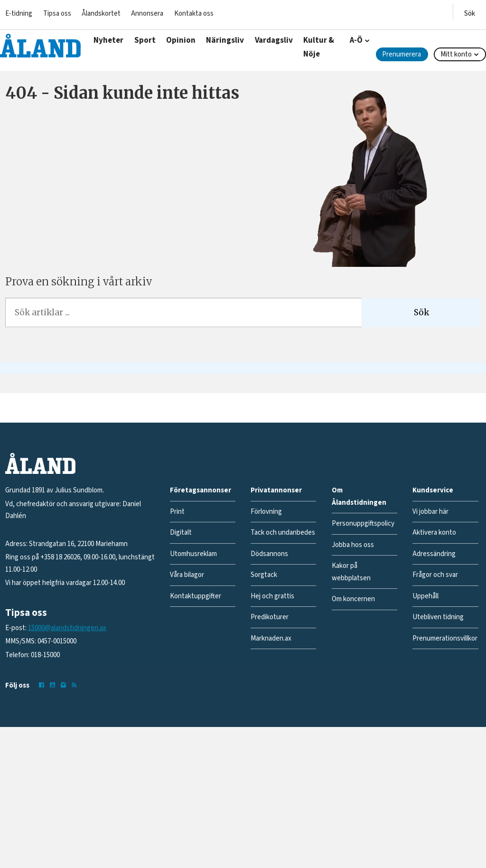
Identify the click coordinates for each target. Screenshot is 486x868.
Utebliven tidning (438, 617)
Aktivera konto (434, 533)
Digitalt (181, 533)
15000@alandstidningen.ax (67, 628)
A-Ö (356, 40)
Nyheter (108, 40)
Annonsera (147, 14)
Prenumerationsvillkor (445, 638)
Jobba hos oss (353, 545)
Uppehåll (425, 596)
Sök (421, 312)
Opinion (181, 40)
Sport (145, 40)
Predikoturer (270, 617)
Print (177, 512)
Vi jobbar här (430, 512)
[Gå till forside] (40, 46)
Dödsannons (269, 554)
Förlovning (266, 512)
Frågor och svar (435, 575)
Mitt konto (456, 54)
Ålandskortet (101, 14)
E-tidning (19, 14)
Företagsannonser (201, 490)
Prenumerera (402, 54)
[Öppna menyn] (470, 12)
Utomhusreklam (193, 554)
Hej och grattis (272, 596)
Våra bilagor (187, 575)
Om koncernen (353, 599)
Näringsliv (225, 40)
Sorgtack (264, 575)
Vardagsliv (274, 40)
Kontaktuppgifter (196, 596)
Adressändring (434, 554)
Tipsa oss (57, 14)
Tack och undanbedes (283, 533)
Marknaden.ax (271, 638)
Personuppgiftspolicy (363, 524)
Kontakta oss (194, 14)
